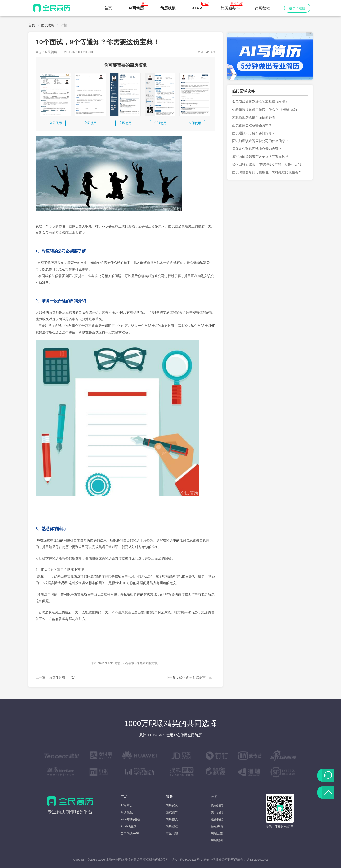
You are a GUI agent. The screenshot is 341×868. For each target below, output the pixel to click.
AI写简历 (127, 805)
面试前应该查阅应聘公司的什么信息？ (260, 141)
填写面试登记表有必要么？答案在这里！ (262, 157)
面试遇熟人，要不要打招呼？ (254, 133)
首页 (108, 8)
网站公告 (217, 833)
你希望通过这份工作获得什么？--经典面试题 (265, 110)
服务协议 (217, 819)
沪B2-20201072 (257, 860)
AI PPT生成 (128, 826)
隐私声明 (217, 826)
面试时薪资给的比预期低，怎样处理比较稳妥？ (267, 172)
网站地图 (217, 840)
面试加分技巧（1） (63, 677)
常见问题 (172, 833)
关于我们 (217, 812)
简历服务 (231, 7)
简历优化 (172, 805)
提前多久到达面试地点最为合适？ (257, 149)
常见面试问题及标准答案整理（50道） (260, 102)
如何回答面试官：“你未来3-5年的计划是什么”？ (267, 164)
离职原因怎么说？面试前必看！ (255, 117)
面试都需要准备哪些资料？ (252, 125)
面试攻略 (48, 25)
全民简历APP (130, 833)
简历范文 (172, 819)
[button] (231, 8)
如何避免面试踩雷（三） (197, 677)
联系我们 (217, 805)
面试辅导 (172, 812)
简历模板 (127, 812)
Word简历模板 (130, 819)
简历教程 (262, 8)
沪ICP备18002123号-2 (187, 860)
